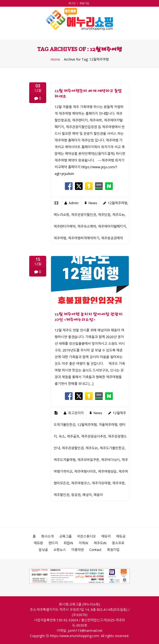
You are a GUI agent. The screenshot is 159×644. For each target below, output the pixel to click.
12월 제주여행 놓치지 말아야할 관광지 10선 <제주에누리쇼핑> (89, 317)
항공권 (76, 495)
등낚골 (43, 550)
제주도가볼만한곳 (112, 448)
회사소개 (47, 536)
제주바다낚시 (110, 460)
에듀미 (106, 536)
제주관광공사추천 (94, 436)
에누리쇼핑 (61, 215)
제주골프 (73, 436)
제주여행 (60, 238)
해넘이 (87, 495)
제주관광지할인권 (84, 215)
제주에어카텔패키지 (112, 226)
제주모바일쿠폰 (88, 460)
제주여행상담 (107, 471)
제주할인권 (61, 495)
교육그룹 (65, 536)
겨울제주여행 (108, 425)
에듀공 (121, 536)
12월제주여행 (117, 203)
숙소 (62, 436)
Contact (95, 550)
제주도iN (100, 543)
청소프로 (118, 543)
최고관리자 (76, 413)
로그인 (73, 3)
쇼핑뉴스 (60, 550)
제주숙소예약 (87, 226)
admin (74, 203)
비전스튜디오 (86, 536)
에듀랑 (38, 543)
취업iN (68, 543)
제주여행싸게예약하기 (84, 238)
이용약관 (78, 550)
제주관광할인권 (73, 448)
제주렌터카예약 (65, 226)
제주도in (118, 215)
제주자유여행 (101, 483)
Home (55, 59)
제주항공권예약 (112, 238)
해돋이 (98, 495)
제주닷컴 (104, 215)
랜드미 (53, 543)
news (93, 203)
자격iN (83, 543)
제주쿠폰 (119, 483)
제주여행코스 (80, 483)
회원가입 (84, 3)
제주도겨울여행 (65, 460)
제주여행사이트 (85, 471)
